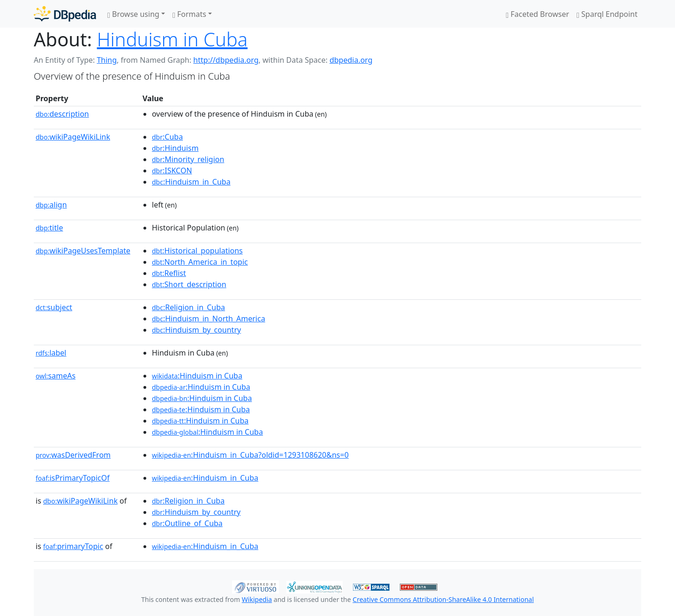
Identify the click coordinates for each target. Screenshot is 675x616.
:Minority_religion (188, 159)
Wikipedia (257, 599)
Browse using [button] (133, 14)
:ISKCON (172, 171)
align (51, 205)
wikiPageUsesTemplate (83, 251)
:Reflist (169, 273)
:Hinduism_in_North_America (209, 319)
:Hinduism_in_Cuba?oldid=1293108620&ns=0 (250, 455)
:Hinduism (175, 148)
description (62, 114)
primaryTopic (73, 546)
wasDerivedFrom (73, 455)
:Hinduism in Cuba (197, 376)
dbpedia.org (351, 60)
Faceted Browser (537, 14)
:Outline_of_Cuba (187, 523)
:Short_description (189, 284)
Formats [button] (189, 14)
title (49, 228)
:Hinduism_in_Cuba (191, 182)
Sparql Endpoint (607, 14)
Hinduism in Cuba (172, 39)
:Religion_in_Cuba (188, 307)
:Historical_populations (197, 251)
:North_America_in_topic (200, 262)
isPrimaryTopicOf (73, 478)
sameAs (56, 376)
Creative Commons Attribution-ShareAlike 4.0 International (443, 599)
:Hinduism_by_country (196, 330)
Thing (107, 60)
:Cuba (167, 137)
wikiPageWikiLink (73, 137)
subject (54, 307)
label (51, 353)
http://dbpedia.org (226, 60)
